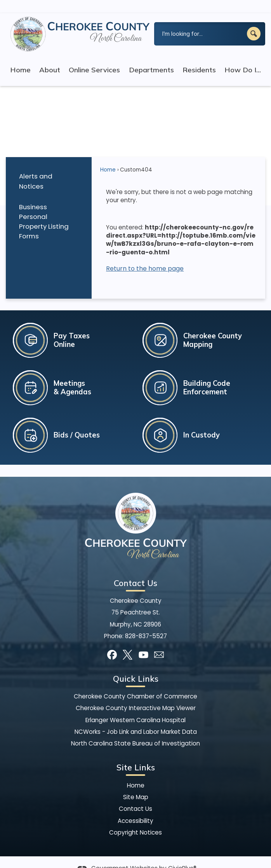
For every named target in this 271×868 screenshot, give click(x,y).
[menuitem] (49, 168)
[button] (254, 20)
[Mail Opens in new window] (159, 641)
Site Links (136, 754)
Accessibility (135, 808)
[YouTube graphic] (143, 641)
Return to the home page (145, 255)
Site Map (136, 784)
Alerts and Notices (36, 168)
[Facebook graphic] (112, 641)
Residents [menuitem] (199, 57)
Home (108, 157)
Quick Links (136, 665)
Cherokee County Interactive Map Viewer (136, 695)
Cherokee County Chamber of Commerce (135, 683)
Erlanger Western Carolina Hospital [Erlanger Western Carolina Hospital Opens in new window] (135, 707)
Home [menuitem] (20, 57)
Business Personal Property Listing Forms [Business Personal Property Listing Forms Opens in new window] (44, 208)
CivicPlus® (182, 855)
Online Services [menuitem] (94, 57)
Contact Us (135, 795)
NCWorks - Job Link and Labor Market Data (136, 718)
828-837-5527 (146, 623)
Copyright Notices (135, 819)
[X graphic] (128, 641)
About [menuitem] (50, 57)
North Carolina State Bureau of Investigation (135, 730)
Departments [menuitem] (151, 57)
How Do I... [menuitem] (243, 57)
